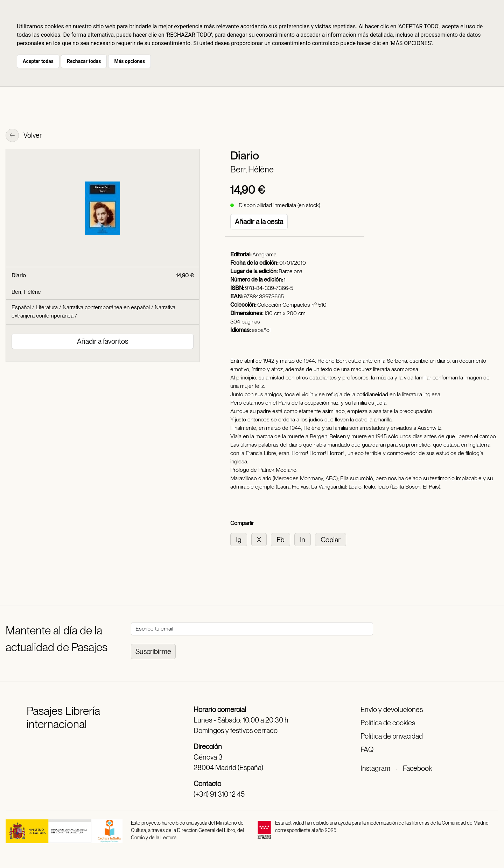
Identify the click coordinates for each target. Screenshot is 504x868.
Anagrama (264, 254)
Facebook (417, 768)
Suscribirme (153, 652)
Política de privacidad (392, 736)
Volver (24, 136)
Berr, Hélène (252, 169)
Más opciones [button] (129, 61)
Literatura (47, 307)
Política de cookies (388, 723)
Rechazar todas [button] (84, 61)
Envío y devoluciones (392, 710)
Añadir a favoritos (103, 341)
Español (21, 307)
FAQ (367, 749)
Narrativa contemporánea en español (106, 307)
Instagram (375, 768)
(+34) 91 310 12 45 (219, 794)
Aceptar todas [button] (38, 61)
